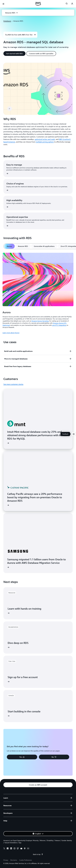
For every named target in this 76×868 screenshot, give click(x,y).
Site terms (14, 860)
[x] (4, 849)
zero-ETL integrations (59, 325)
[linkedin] (11, 849)
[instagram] (14, 849)
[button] (38, 13)
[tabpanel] (38, 293)
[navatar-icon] (72, 4)
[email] (28, 849)
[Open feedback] (74, 434)
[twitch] (18, 849)
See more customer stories (13, 384)
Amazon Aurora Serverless (40, 321)
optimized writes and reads (45, 139)
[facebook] (8, 849)
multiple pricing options (45, 142)
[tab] (9, 246)
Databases (7, 21)
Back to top (38, 854)
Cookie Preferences (25, 860)
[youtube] (21, 849)
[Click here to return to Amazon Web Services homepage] (38, 4)
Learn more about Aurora (11, 333)
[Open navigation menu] (3, 4)
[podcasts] (25, 849)
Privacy (6, 860)
